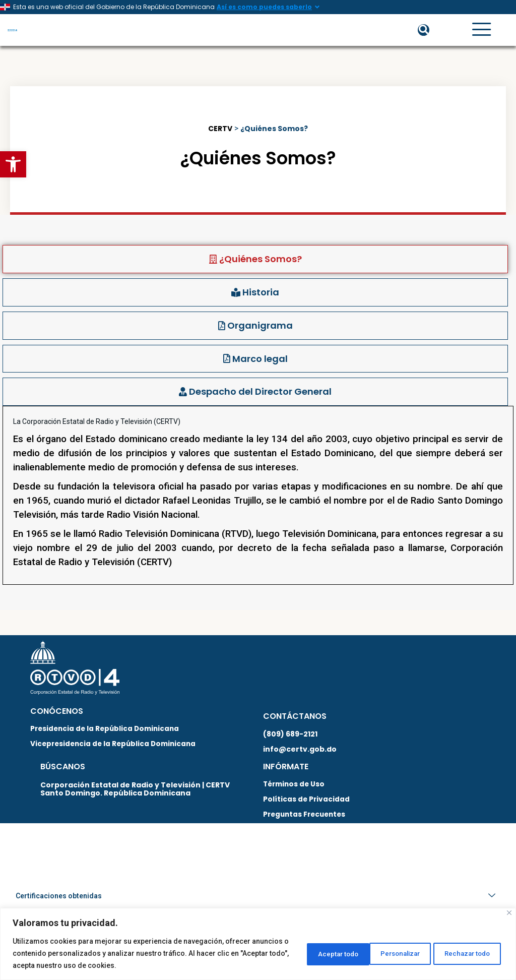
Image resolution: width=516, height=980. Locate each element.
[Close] (509, 913)
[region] (258, 944)
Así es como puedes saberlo (264, 7)
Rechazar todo (388, 953)
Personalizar (309, 953)
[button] (13, 164)
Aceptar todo (467, 953)
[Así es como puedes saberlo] (317, 7)
